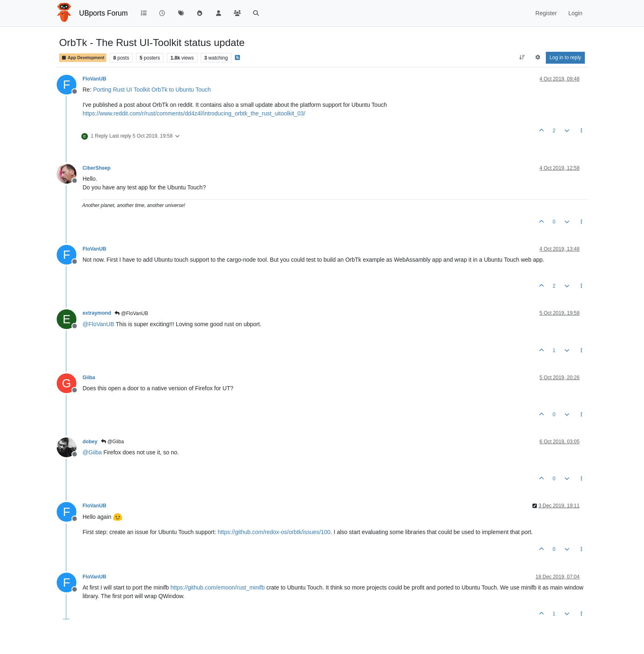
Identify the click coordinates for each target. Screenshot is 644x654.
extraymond (97, 313)
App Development (83, 58)
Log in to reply (565, 58)
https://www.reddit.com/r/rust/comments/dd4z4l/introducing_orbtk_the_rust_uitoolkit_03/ (194, 113)
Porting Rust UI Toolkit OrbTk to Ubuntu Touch (152, 90)
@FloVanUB (131, 313)
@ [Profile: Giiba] (92, 452)
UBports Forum (104, 13)
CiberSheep (97, 168)
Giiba (89, 378)
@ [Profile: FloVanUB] (98, 324)
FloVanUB (94, 79)
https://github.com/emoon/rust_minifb (218, 587)
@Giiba (113, 442)
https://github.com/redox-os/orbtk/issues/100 (274, 532)
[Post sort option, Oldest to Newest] (522, 58)
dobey (90, 442)
